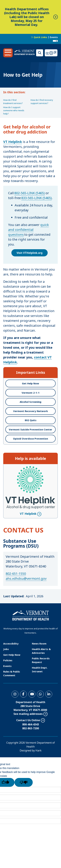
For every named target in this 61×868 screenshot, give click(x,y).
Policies (8, 660)
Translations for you (51, 53)
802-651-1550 (16, 574)
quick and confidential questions (28, 230)
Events (54, 37)
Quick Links (40, 37)
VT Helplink (28, 514)
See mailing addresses (28, 714)
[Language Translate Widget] (55, 41)
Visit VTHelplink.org (30, 253)
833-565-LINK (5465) (37, 198)
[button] (8, 53)
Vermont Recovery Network (30, 411)
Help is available (30, 458)
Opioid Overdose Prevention (30, 439)
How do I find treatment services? (13, 102)
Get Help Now (30, 383)
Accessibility (11, 644)
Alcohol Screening (30, 402)
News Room (39, 644)
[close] (56, 17)
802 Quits (31, 420)
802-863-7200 (31, 728)
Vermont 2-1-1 (31, 393)
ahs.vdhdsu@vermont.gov (26, 578)
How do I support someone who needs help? (14, 110)
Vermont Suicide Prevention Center (30, 429)
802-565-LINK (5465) (30, 193)
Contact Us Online (28, 720)
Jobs (6, 649)
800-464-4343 (31, 724)
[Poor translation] (24, 782)
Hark (38, 750)
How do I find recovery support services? (42, 102)
